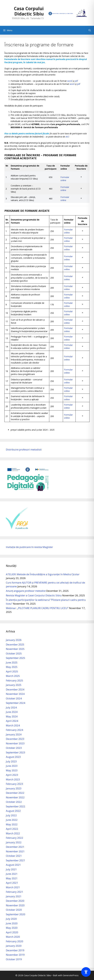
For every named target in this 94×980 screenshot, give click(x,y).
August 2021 (13, 865)
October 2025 (14, 653)
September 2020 (16, 914)
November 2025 (15, 649)
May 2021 (12, 878)
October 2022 (14, 802)
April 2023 (12, 775)
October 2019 (14, 959)
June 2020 (12, 923)
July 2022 (11, 815)
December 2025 (15, 644)
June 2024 (12, 712)
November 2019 (15, 955)
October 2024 (14, 698)
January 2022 (14, 842)
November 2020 (15, 905)
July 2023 (11, 761)
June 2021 (12, 874)
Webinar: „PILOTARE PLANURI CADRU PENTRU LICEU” (37, 608)
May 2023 (12, 770)
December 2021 (15, 847)
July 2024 (11, 707)
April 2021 (12, 883)
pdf (76, 81)
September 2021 (16, 860)
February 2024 (14, 730)
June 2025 (12, 662)
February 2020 (14, 941)
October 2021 (14, 856)
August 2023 (13, 757)
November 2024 (15, 694)
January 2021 (14, 896)
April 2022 (12, 829)
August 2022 (13, 811)
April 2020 (12, 932)
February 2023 (14, 784)
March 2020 (13, 937)
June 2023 (12, 766)
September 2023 (16, 752)
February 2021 (14, 892)
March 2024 (13, 725)
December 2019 (15, 950)
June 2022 (12, 820)
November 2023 (15, 743)
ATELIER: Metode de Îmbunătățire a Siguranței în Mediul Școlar (43, 574)
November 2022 (15, 797)
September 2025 (16, 658)
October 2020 (14, 910)
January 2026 (14, 640)
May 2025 (12, 667)
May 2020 (12, 928)
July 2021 (11, 869)
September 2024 (16, 703)
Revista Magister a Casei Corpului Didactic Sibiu (34, 595)
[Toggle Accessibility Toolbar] (86, 972)
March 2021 (13, 887)
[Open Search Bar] (90, 30)
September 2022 (16, 806)
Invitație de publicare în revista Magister (29, 547)
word (70, 81)
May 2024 (12, 716)
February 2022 (14, 838)
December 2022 (15, 793)
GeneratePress (71, 975)
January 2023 (14, 788)
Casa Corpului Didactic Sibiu (29, 11)
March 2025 (13, 676)
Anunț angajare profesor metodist (26, 591)
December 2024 (15, 689)
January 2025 (14, 685)
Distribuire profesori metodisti (24, 450)
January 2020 (14, 946)
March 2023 (13, 779)
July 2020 (11, 919)
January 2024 (14, 734)
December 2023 (15, 739)
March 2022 (13, 833)
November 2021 (15, 851)
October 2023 (14, 748)
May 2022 (12, 824)
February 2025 (14, 680)
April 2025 (12, 671)
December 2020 (15, 901)
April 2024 (12, 721)
